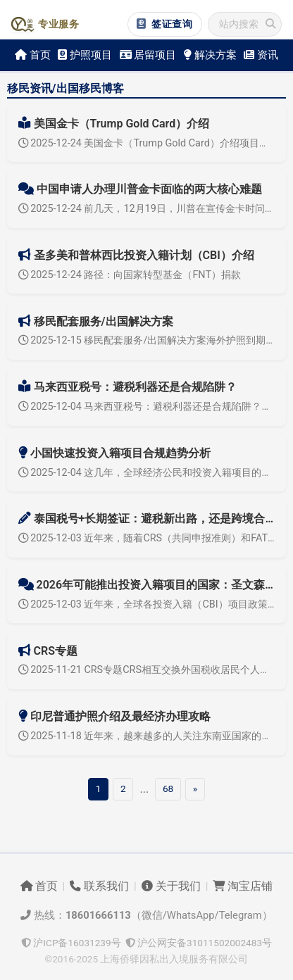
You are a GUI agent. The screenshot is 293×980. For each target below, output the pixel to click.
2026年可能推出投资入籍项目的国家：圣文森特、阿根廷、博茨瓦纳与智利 (147, 585)
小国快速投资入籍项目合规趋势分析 (114, 453)
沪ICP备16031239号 (71, 943)
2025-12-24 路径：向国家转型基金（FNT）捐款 (130, 275)
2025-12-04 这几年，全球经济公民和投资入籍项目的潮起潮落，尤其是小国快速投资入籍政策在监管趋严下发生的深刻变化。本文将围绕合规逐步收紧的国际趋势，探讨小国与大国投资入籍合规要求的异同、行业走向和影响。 (147, 473)
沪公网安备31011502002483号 (199, 943)
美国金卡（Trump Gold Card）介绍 (114, 124)
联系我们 (99, 886)
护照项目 (85, 55)
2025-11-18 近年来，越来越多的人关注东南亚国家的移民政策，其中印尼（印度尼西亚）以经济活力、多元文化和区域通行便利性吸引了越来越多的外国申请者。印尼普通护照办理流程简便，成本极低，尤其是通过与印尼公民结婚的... (147, 736)
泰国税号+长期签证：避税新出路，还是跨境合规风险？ (147, 519)
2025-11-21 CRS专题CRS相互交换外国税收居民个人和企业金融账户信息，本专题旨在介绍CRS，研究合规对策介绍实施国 (147, 670)
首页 (33, 55)
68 (168, 789)
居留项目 (148, 55)
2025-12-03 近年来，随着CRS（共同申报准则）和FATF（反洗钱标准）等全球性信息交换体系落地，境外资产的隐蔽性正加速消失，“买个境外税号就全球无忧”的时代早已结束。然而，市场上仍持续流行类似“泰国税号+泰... (147, 538)
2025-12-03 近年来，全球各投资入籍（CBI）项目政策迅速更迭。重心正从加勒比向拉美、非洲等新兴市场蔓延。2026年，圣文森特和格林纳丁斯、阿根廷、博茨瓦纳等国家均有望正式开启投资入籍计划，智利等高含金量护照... (147, 604)
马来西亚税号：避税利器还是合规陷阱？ (127, 387)
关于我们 (171, 886)
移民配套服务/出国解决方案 (96, 321)
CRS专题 (48, 651)
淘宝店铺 (243, 886)
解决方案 (210, 55)
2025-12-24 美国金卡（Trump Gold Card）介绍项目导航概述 (147, 143)
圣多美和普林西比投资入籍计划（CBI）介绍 (136, 255)
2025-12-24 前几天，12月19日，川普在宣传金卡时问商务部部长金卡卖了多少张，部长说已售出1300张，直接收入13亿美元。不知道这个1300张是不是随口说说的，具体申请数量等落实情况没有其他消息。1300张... (147, 209)
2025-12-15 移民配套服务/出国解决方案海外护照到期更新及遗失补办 (147, 340)
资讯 (261, 55)
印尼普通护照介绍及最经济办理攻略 (114, 716)
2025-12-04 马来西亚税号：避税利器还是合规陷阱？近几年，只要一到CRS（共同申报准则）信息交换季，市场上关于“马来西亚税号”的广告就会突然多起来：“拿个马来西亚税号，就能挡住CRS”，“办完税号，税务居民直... (147, 407)
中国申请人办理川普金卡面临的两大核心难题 (140, 189)
